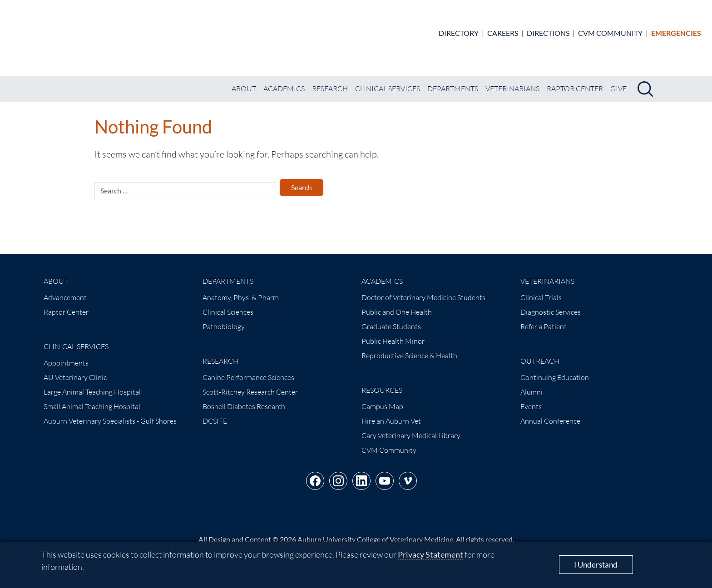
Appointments (66, 355)
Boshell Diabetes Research (244, 399)
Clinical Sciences (228, 304)
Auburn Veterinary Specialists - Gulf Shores (110, 413)
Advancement (65, 290)
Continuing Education (555, 370)
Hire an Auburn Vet (391, 413)
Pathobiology (224, 319)
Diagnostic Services (551, 304)
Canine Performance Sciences (248, 370)
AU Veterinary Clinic (75, 370)
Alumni (532, 384)
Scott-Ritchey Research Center (250, 384)
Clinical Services (388, 81)
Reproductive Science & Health (409, 348)
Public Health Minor (393, 333)
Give (618, 81)
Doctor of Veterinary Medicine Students (423, 290)
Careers (503, 29)
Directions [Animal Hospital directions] (548, 29)
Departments (453, 81)
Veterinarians (512, 81)
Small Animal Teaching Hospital (92, 399)
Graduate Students (391, 319)
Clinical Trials (541, 290)
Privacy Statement (430, 554)
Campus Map (382, 399)
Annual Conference (550, 413)
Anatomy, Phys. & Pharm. (241, 290)
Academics (284, 81)
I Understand (596, 565)
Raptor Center (575, 81)
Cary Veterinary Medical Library (411, 428)
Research (330, 81)
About (244, 81)
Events (531, 399)
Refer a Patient (544, 319)
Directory (459, 29)
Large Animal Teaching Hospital (92, 384)
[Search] (645, 81)
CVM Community (610, 29)
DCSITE (215, 413)
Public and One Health (397, 304)
